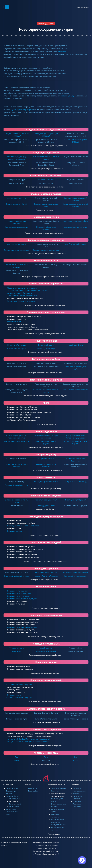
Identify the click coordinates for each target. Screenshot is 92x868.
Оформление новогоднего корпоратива (22, 288)
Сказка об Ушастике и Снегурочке (19, 698)
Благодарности (78, 801)
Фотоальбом (33, 788)
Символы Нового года (46, 753)
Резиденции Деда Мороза (46, 153)
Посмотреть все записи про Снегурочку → (46, 470)
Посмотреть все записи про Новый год (46, 489)
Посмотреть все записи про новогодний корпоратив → (46, 305)
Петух (46, 757)
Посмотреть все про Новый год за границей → (46, 352)
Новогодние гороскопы (46, 568)
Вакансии (76, 799)
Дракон (17, 761)
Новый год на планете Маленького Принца (23, 526)
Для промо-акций (15, 804)
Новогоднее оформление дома (17, 227)
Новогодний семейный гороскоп (75, 572)
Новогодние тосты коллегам (17, 591)
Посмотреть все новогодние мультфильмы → (46, 655)
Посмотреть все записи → (46, 210)
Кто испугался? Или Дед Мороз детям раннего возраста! (28, 739)
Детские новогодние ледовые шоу (46, 250)
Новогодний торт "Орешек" (75, 500)
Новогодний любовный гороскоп (17, 576)
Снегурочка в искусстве (46, 459)
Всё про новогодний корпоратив (46, 284)
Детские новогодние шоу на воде (17, 250)
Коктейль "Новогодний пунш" (46, 500)
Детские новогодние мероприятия (46, 240)
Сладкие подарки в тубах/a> (17, 204)
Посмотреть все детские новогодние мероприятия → (46, 254)
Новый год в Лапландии (17, 345)
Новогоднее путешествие (46, 651)
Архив (46, 403)
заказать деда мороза (46, 24)
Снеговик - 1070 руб (46, 180)
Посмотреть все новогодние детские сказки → (46, 702)
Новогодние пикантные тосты (18, 596)
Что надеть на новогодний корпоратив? (22, 301)
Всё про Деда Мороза (46, 431)
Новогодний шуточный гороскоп (46, 576)
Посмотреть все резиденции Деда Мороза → (46, 169)
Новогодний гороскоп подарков (76, 576)
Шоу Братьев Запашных (16, 244)
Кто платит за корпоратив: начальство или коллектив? (27, 291)
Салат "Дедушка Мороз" (46, 506)
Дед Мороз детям (12, 788)
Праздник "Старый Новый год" (75, 482)
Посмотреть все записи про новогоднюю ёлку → (46, 373)
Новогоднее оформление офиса (75, 221)
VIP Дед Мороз (11, 809)
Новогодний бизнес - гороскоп (46, 572)
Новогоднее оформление (46, 217)
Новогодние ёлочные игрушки (46, 380)
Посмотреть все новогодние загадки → (46, 673)
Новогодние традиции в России (46, 482)
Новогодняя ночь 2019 (46, 261)
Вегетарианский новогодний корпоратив (22, 296)
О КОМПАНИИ (75, 784)
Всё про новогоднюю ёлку (46, 359)
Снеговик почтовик (17, 648)
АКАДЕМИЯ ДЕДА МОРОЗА (56, 784)
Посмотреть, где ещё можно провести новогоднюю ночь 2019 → (46, 277)
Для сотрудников (15, 799)
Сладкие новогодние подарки (46, 194)
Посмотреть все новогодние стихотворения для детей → (46, 561)
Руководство (77, 796)
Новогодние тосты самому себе (19, 594)
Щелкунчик (17, 651)
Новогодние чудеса (14, 695)
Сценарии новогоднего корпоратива (46, 312)
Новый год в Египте (75, 345)
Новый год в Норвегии (46, 345)
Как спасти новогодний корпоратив (20, 293)
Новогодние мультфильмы (46, 644)
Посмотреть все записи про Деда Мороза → (46, 447)
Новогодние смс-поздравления (46, 615)
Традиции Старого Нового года (17, 485)
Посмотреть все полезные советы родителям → (46, 746)
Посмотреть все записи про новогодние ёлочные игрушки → (46, 396)
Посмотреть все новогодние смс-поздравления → (46, 637)
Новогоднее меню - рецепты (46, 496)
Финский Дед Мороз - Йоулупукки (17, 441)
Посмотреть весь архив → (46, 424)
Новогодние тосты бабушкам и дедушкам (22, 599)
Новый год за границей (46, 341)
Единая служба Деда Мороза (22, 110)
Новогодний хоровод (14, 531)
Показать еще (54, 834)
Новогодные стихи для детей (46, 542)
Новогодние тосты (46, 587)
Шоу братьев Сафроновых (75, 244)
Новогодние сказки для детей (46, 680)
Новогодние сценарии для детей (46, 516)
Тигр (17, 757)
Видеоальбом (33, 791)
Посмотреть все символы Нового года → (46, 764)
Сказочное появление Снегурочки (19, 685)
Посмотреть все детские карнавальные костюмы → (46, 187)
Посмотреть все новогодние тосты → (46, 608)
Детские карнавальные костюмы (46, 176)
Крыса (75, 761)
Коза (76, 757)
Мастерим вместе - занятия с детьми (46, 709)
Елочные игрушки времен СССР (75, 390)
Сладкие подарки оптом (17, 198)
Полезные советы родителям (46, 730)
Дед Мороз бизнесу (13, 796)
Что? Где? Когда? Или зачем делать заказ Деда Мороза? (28, 742)
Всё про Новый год (46, 477)
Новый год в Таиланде (46, 349)
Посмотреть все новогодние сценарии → (46, 535)
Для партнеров (14, 807)
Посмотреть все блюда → (46, 509)
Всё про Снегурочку (46, 454)
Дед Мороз (62, 51)
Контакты (76, 794)
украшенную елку (67, 96)
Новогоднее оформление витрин (75, 227)
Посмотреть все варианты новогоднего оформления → (46, 233)
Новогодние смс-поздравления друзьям (22, 627)
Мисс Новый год (46, 648)
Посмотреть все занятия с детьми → (46, 722)
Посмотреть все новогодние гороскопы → (45, 580)
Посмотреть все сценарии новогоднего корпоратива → (46, 334)
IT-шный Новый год (14, 322)
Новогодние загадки (46, 662)
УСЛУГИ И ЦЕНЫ (8, 784)
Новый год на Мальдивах (17, 349)
